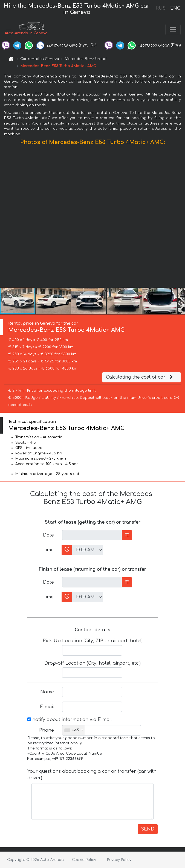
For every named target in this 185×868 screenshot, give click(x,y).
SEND (148, 829)
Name (47, 692)
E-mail (47, 707)
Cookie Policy (84, 860)
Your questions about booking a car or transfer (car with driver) (92, 775)
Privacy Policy (119, 860)
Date (48, 535)
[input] (92, 535)
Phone (47, 730)
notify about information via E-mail (70, 720)
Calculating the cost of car (140, 377)
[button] (180, 218)
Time (48, 550)
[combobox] (73, 730)
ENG (175, 8)
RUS (161, 8)
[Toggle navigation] (173, 30)
